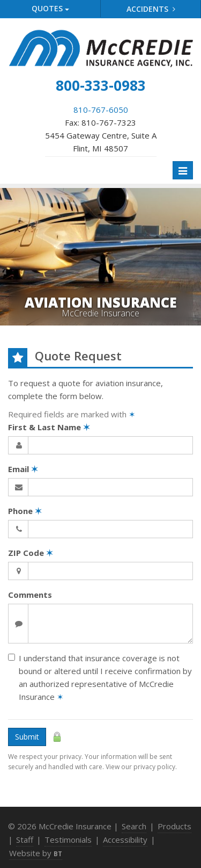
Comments (30, 595)
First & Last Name (49, 427)
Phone (25, 511)
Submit (27, 737)
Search (134, 826)
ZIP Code (31, 553)
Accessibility (125, 840)
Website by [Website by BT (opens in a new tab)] (36, 853)
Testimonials (68, 840)
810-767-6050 (101, 110)
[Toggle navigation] (183, 170)
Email (23, 469)
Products (174, 826)
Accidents (151, 9)
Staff (25, 840)
